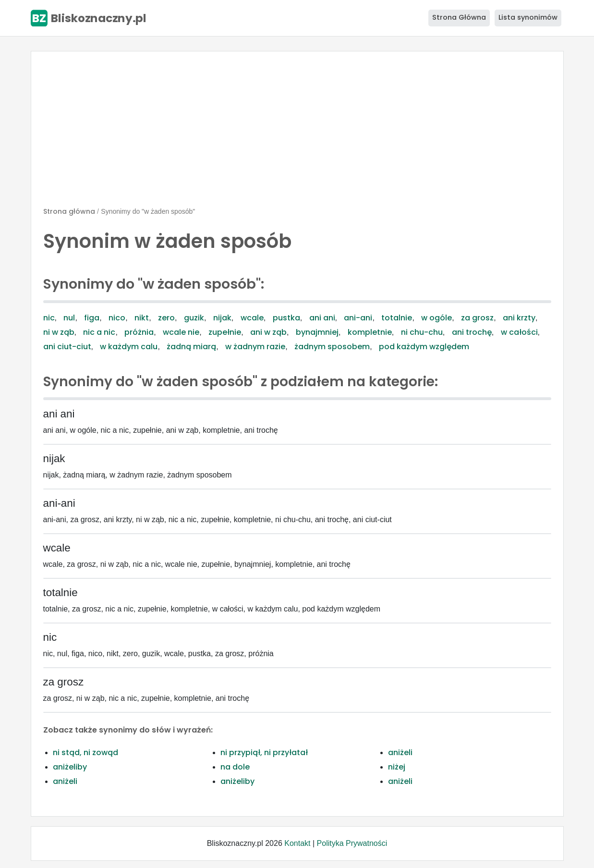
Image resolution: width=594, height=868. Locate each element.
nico (117, 318)
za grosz (477, 318)
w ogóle (436, 318)
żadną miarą (191, 347)
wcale (252, 318)
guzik (194, 318)
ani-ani (358, 318)
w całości (519, 332)
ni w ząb (59, 332)
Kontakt (297, 843)
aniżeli (400, 752)
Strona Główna (459, 17)
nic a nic (99, 332)
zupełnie (225, 332)
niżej (397, 767)
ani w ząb (268, 332)
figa (92, 318)
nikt (142, 318)
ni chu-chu (422, 332)
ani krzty (519, 318)
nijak (222, 318)
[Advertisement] (297, 133)
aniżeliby (70, 767)
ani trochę (472, 332)
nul (69, 318)
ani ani (322, 318)
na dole (235, 767)
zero (166, 318)
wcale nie (181, 332)
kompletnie (370, 332)
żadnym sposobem (332, 347)
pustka (286, 318)
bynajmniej (317, 332)
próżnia (139, 332)
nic (49, 318)
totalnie (397, 318)
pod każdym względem (424, 347)
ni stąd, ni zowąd (85, 752)
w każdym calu (129, 347)
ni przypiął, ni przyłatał (264, 752)
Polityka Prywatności (352, 843)
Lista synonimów (528, 17)
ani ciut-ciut (67, 347)
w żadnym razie (255, 347)
